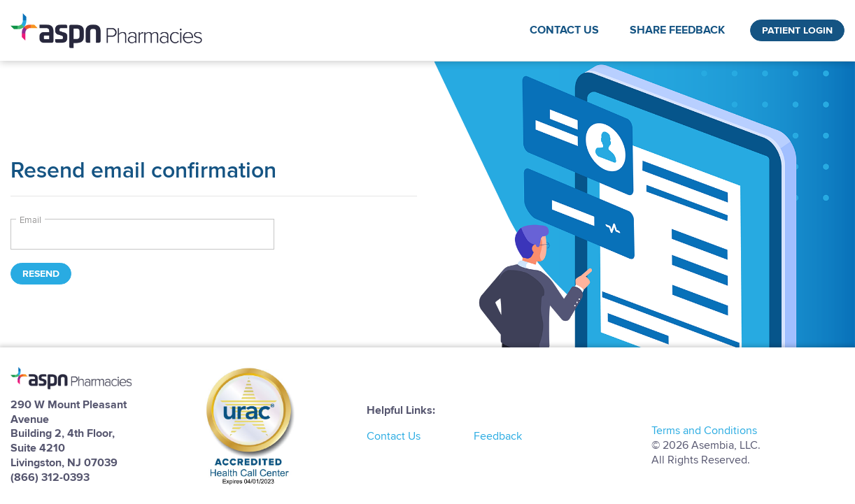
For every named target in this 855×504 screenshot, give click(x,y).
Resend (41, 274)
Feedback (498, 436)
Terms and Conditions (704, 431)
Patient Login (797, 30)
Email (30, 220)
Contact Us (564, 30)
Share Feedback (677, 30)
